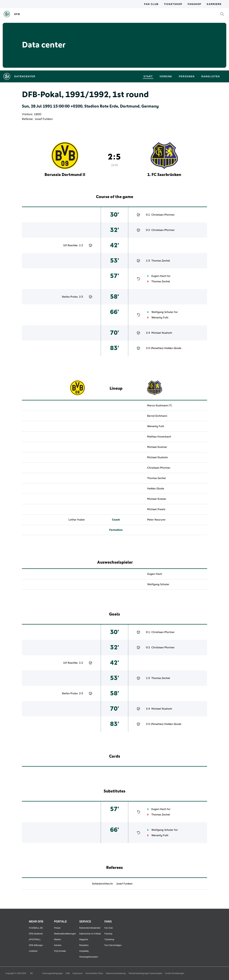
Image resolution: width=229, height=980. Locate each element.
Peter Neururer (156, 520)
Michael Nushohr (162, 333)
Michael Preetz (156, 509)
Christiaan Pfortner (163, 215)
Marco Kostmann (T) (160, 406)
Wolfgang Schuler (162, 312)
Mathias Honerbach (159, 437)
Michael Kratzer (157, 499)
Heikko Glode (173, 348)
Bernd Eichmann (157, 416)
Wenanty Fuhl (160, 318)
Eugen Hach (159, 276)
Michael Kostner (157, 447)
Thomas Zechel (161, 261)
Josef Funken (44, 119)
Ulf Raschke (70, 245)
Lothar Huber (77, 520)
